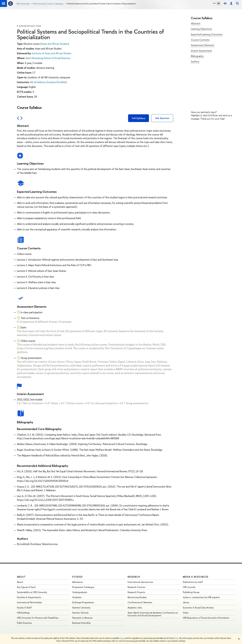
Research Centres (136, 587)
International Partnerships (29, 602)
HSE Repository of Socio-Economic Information (206, 618)
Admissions (77, 582)
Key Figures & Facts (26, 587)
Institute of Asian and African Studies (52, 53)
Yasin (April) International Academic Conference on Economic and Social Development (153, 614)
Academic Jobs (135, 608)
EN (219, 3)
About (21, 577)
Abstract (196, 23)
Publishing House (191, 592)
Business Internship (81, 623)
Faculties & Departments (29, 597)
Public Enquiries (24, 623)
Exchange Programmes (83, 602)
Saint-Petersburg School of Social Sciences (48, 58)
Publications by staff (193, 582)
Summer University (81, 608)
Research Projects (136, 592)
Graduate (77, 597)
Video (186, 613)
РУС (215, 3)
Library (186, 602)
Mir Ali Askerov (38, 82)
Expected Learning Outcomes (207, 34)
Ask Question (162, 118)
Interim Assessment (201, 51)
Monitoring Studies (137, 597)
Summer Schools (80, 613)
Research (134, 577)
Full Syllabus (139, 118)
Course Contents (200, 40)
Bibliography (197, 56)
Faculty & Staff (24, 608)
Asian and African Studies (55, 44)
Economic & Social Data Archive (198, 608)
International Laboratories (140, 582)
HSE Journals (189, 587)
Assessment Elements (203, 45)
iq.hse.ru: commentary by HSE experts (201, 597)
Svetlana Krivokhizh (57, 82)
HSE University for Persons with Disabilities (38, 618)
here (122, 638)
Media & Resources (196, 577)
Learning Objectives (201, 29)
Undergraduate (80, 592)
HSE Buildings (23, 613)
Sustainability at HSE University (32, 592)
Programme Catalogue (83, 587)
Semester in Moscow (82, 618)
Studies (77, 577)
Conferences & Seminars (140, 602)
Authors (195, 61)
